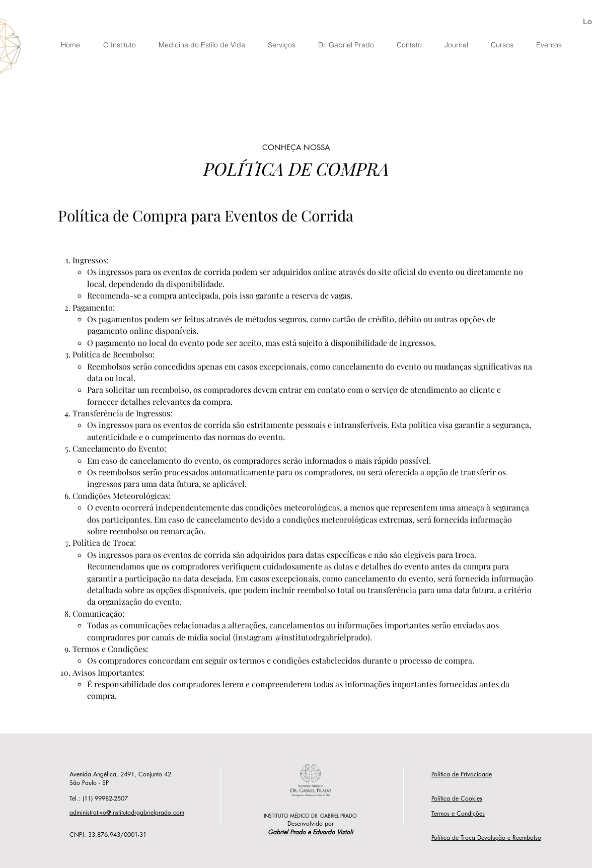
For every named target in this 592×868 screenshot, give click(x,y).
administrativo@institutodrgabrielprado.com (127, 812)
